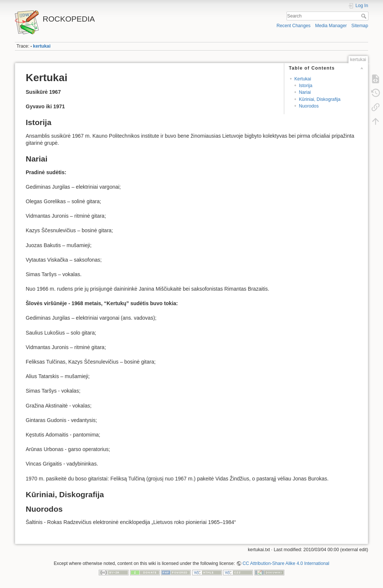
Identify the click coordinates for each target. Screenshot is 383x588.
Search (365, 16)
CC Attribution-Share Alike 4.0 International (286, 563)
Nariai (305, 92)
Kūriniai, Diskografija (320, 99)
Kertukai (303, 79)
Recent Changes (293, 26)
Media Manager (331, 26)
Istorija (306, 86)
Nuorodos (309, 106)
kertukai (42, 46)
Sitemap (360, 26)
